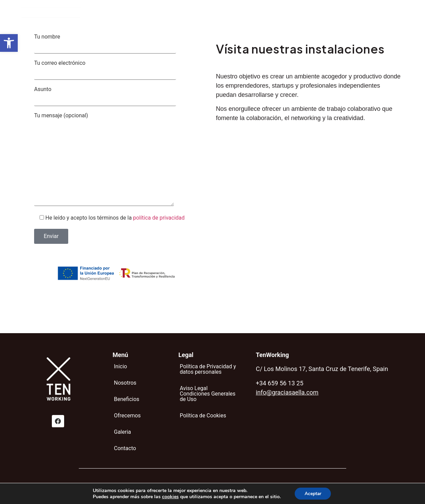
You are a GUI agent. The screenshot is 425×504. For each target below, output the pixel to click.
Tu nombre (116, 44)
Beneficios (215, 13)
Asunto (116, 96)
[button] (9, 43)
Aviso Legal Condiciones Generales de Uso (208, 394)
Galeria (288, 13)
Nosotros (178, 13)
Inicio (148, 13)
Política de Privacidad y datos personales (208, 369)
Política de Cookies (203, 416)
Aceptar (313, 493)
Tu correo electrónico (116, 70)
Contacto (320, 13)
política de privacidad (159, 218)
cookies (170, 496)
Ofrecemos (254, 13)
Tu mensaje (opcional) (116, 160)
